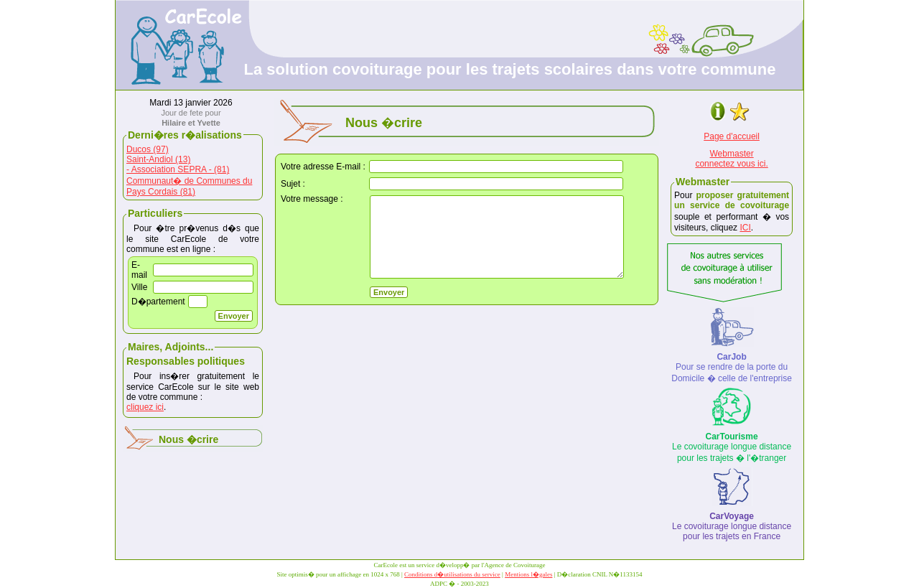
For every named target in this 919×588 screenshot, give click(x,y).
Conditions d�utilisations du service (452, 574)
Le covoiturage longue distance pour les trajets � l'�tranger (732, 447)
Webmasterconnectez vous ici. (731, 159)
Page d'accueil (732, 136)
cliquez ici (145, 407)
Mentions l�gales (528, 574)
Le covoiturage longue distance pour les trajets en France (732, 526)
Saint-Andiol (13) (158, 159)
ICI (745, 228)
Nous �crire (188, 439)
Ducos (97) (148, 149)
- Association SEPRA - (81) (178, 169)
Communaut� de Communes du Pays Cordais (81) (189, 186)
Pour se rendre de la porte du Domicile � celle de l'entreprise (732, 368)
